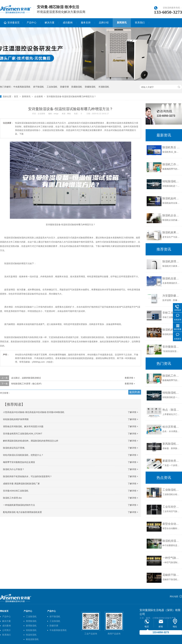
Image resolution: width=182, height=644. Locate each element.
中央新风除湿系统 (22, 87)
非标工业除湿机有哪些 (171, 313)
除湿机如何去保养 (171, 198)
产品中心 (32, 23)
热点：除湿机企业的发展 (171, 410)
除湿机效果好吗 (171, 232)
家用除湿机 (31, 626)
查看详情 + (130, 378)
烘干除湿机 (39, 87)
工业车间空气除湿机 (171, 507)
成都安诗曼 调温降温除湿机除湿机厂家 (21, 484)
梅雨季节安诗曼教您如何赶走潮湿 (19, 462)
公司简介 (7, 630)
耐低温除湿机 (32, 639)
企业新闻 (39, 96)
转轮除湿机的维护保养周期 (16, 419)
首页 (16, 96)
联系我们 (140, 23)
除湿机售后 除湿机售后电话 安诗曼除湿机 (171, 147)
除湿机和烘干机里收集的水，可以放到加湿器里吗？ (27, 476)
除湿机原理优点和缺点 (171, 261)
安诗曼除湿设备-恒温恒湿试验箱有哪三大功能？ (171, 347)
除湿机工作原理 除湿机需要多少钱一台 (171, 164)
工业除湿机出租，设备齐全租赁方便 (171, 490)
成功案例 (68, 23)
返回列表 (135, 392)
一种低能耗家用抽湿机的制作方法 (19, 505)
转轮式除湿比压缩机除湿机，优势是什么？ (23, 455)
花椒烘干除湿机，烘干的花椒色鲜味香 (171, 575)
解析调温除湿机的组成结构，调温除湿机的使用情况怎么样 (31, 441)
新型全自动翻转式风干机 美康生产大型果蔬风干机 (171, 524)
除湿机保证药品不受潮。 (15, 448)
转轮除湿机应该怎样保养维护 (171, 181)
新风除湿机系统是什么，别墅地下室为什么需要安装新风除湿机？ (171, 444)
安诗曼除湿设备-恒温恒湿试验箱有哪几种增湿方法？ (71, 96)
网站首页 (4, 611)
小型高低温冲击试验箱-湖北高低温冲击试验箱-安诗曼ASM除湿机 (34, 412)
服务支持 (86, 23)
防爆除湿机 (90, 87)
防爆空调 (64, 87)
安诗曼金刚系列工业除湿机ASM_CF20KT (23, 434)
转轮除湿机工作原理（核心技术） (27, 384)
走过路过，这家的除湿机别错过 (26, 378)
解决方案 (50, 23)
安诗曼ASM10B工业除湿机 (16, 491)
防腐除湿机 (77, 87)
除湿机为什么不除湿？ (14, 469)
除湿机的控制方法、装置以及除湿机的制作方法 (171, 330)
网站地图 (174, 596)
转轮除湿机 (31, 630)
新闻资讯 (122, 23)
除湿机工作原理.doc (12, 498)
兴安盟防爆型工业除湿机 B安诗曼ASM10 (171, 296)
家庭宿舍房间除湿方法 (171, 461)
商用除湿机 (31, 621)
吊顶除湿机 (104, 87)
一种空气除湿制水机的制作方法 (171, 558)
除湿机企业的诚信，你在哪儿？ (171, 215)
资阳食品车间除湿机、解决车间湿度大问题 (23, 426)
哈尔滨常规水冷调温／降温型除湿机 (171, 427)
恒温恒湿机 (31, 635)
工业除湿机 (31, 617)
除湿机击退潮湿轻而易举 (171, 278)
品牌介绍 (104, 23)
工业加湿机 (52, 87)
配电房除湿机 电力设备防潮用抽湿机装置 (22, 512)
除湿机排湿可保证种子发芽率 (171, 541)
